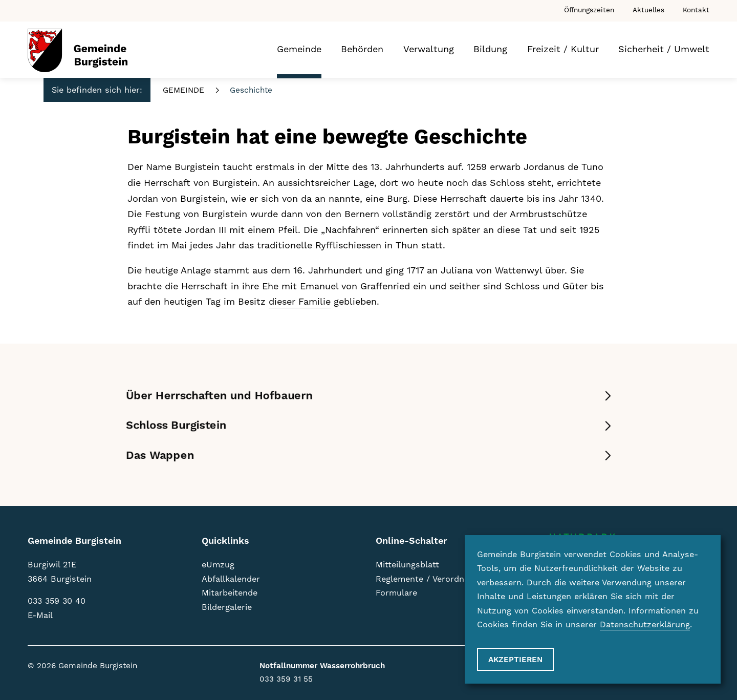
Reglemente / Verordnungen (432, 579)
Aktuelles (648, 10)
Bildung (490, 49)
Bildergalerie (227, 607)
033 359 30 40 (57, 601)
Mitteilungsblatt (407, 565)
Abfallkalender (231, 579)
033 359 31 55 (286, 679)
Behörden (362, 49)
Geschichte (251, 90)
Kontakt (696, 10)
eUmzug (218, 565)
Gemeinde (299, 49)
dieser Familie (300, 302)
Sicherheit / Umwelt (664, 49)
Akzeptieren (515, 660)
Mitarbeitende (230, 593)
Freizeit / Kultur (563, 49)
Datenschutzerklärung (645, 625)
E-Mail (40, 616)
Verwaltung (429, 49)
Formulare (396, 593)
